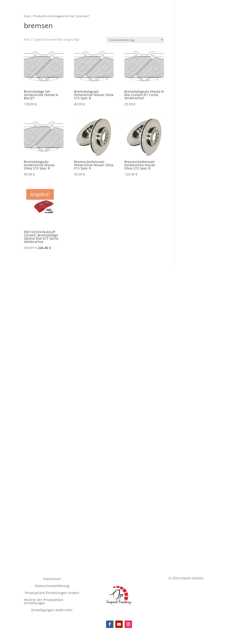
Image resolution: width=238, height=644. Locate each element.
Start (27, 16)
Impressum (52, 579)
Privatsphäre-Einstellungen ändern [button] (52, 593)
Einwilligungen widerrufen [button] (52, 610)
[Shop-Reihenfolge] (135, 40)
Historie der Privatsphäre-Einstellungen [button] (44, 602)
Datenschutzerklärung (52, 586)
